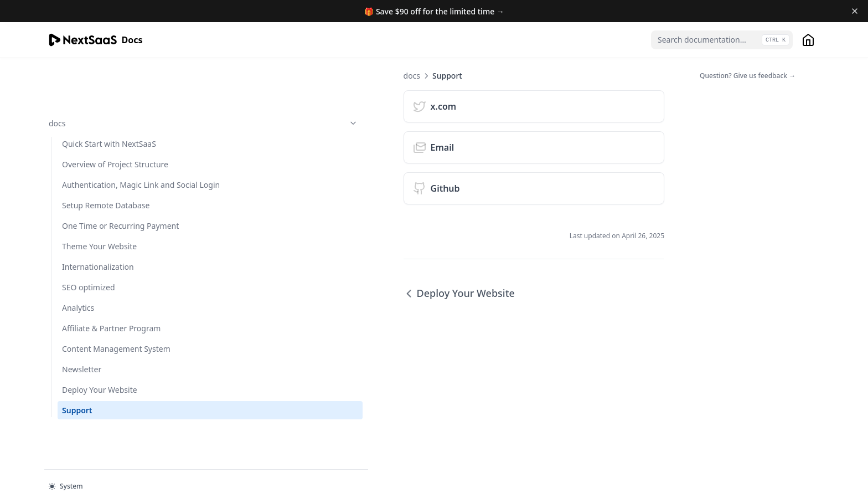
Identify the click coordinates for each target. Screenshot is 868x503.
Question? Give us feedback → (748, 76)
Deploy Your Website (100, 400)
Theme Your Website (99, 233)
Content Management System (102, 353)
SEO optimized (89, 274)
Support (77, 421)
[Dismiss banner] (855, 11)
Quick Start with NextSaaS (109, 96)
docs (104, 76)
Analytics (78, 295)
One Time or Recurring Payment (103, 207)
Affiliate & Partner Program (94, 321)
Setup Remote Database (106, 181)
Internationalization (98, 254)
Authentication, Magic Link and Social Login (102, 155)
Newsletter (82, 380)
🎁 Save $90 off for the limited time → (434, 11)
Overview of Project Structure (97, 122)
